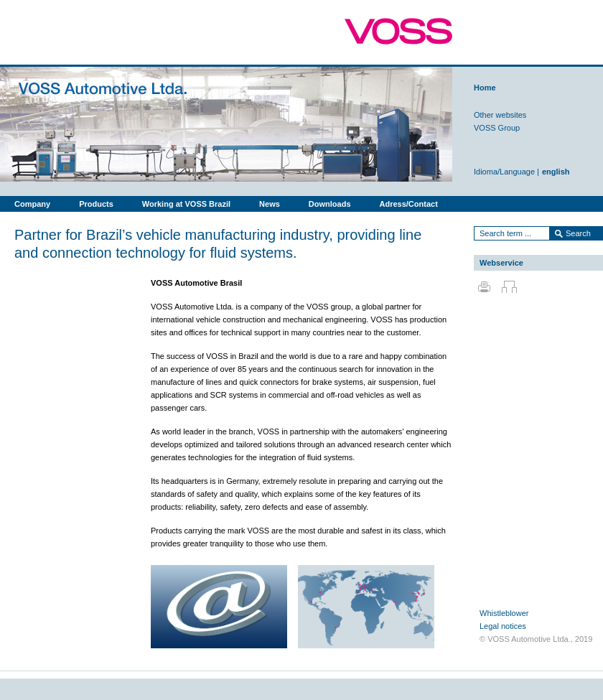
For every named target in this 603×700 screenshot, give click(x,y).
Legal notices (503, 626)
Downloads (330, 204)
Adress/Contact (409, 204)
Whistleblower (504, 613)
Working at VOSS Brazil (186, 204)
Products (96, 204)
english (556, 172)
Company (32, 204)
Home (485, 88)
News (270, 204)
